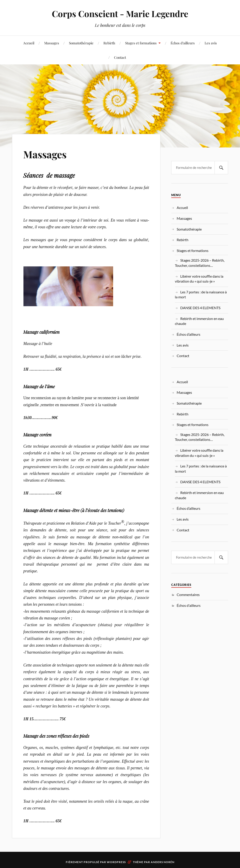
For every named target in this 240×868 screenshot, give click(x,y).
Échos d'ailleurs (189, 605)
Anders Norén (163, 862)
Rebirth (109, 43)
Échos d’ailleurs (183, 43)
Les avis (211, 43)
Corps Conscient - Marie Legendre (120, 14)
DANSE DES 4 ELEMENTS (200, 308)
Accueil (29, 43)
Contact (120, 57)
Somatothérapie (81, 43)
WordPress (116, 862)
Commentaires (188, 595)
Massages (52, 43)
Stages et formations (141, 43)
